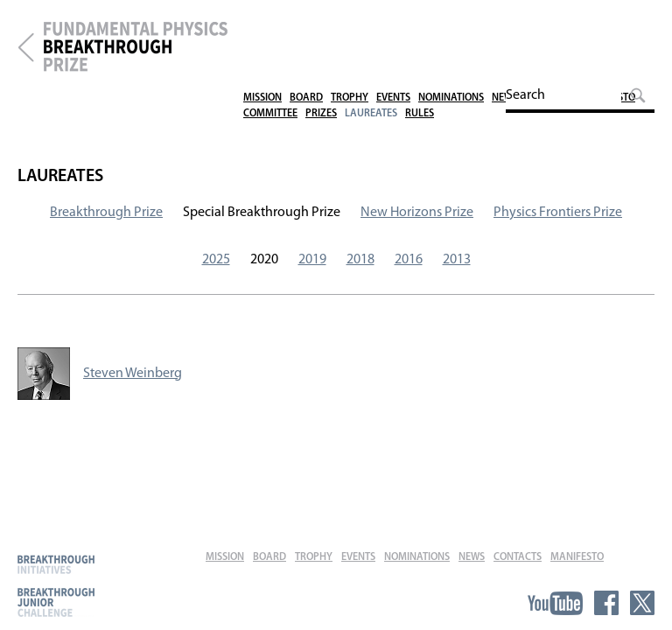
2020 (264, 260)
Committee (270, 40)
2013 (457, 260)
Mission (262, 24)
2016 (409, 260)
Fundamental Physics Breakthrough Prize (136, 47)
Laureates (371, 40)
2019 (312, 260)
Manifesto (609, 24)
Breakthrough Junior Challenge (56, 602)
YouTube (555, 603)
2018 (360, 260)
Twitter (642, 603)
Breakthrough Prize (26, 47)
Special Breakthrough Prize (262, 213)
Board (306, 24)
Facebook (606, 603)
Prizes (321, 40)
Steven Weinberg (133, 374)
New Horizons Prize (417, 213)
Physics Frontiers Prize (558, 213)
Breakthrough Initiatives (56, 564)
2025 (216, 260)
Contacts (550, 24)
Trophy (350, 24)
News (505, 24)
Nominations (451, 24)
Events (393, 24)
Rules (420, 40)
